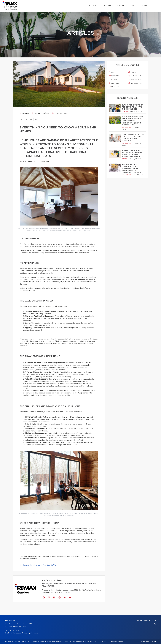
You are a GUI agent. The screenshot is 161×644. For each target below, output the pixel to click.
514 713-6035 (14, 631)
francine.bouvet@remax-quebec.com (24, 633)
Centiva (153, 641)
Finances (114, 83)
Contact (144, 6)
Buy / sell (114, 76)
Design (24, 114)
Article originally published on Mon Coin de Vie (38, 565)
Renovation (135, 79)
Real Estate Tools (126, 6)
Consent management (116, 642)
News (132, 72)
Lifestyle (114, 87)
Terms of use (102, 642)
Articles (108, 6)
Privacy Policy (91, 642)
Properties (94, 6)
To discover (135, 83)
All (112, 72)
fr (155, 6)
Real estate (135, 76)
